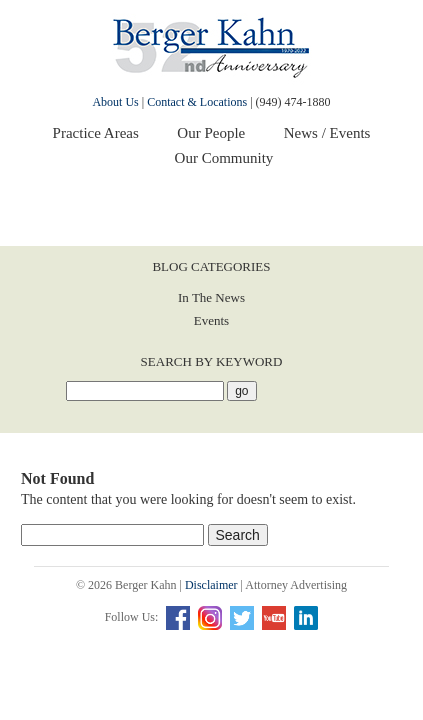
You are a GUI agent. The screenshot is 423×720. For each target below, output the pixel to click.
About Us (115, 102)
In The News (211, 297)
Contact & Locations (197, 102)
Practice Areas (96, 133)
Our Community (224, 158)
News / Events (327, 133)
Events (211, 320)
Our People (211, 133)
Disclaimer (211, 585)
